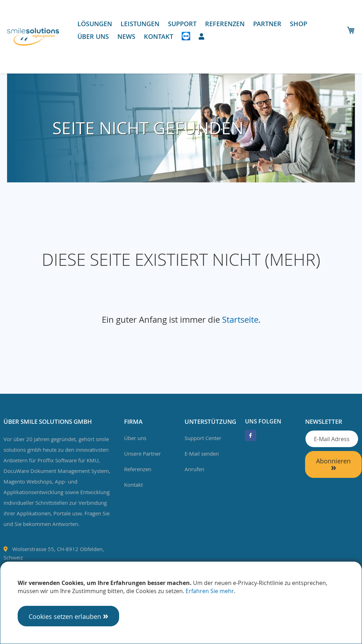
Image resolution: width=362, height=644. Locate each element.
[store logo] (33, 37)
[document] (181, 603)
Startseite (240, 320)
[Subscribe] (333, 464)
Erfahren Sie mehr (210, 591)
